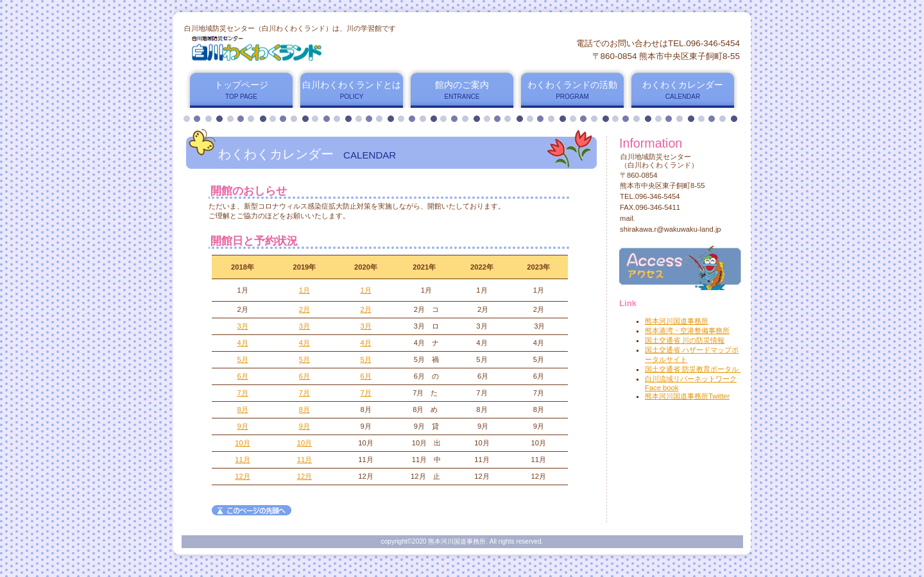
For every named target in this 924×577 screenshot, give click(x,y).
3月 (242, 326)
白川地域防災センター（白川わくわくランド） (339, 49)
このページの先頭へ (252, 510)
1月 (304, 290)
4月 (242, 343)
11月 (242, 460)
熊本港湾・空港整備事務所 (687, 331)
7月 (242, 393)
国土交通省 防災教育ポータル (693, 369)
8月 (242, 409)
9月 (242, 426)
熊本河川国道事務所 (677, 321)
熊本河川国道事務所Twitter (687, 396)
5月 (242, 359)
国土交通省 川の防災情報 (685, 340)
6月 (242, 376)
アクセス (680, 268)
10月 (242, 443)
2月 (304, 309)
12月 (242, 476)
